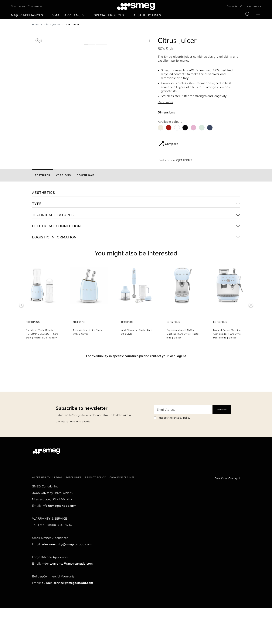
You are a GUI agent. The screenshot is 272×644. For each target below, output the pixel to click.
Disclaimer (74, 513)
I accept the (174, 454)
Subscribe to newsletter (82, 444)
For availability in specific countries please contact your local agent (136, 392)
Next (251, 341)
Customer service (251, 6)
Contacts (232, 6)
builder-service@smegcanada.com (67, 619)
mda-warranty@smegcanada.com (67, 600)
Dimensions (166, 112)
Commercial (35, 6)
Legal (58, 513)
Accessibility (41, 513)
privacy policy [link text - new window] (182, 454)
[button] (38, 40)
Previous (21, 341)
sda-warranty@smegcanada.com (66, 580)
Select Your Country (226, 514)
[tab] (43, 211)
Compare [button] (169, 144)
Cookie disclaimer (122, 513)
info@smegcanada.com (59, 542)
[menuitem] (28, 15)
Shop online (18, 6)
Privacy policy (95, 513)
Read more (165, 102)
